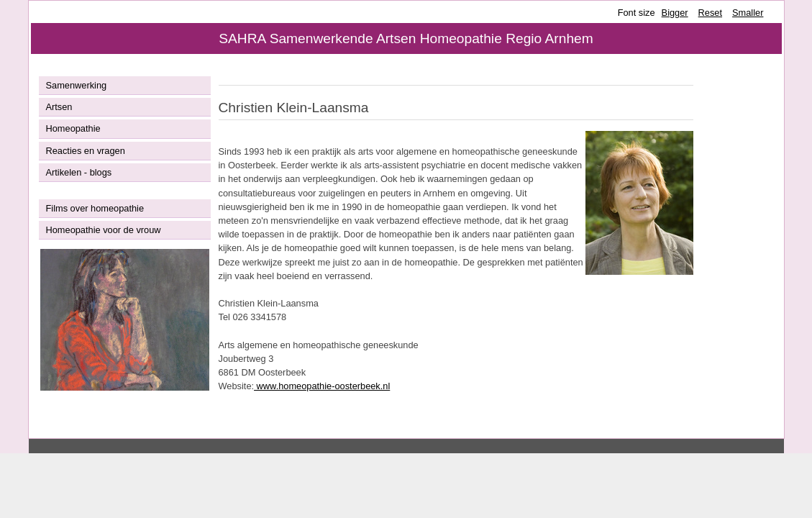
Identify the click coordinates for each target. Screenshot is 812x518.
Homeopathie (73, 128)
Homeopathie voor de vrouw (104, 230)
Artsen (59, 107)
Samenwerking (77, 85)
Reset (710, 13)
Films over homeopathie (95, 208)
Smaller (748, 13)
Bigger (675, 13)
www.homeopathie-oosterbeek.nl (322, 386)
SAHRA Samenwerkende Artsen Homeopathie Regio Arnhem (406, 38)
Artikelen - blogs (79, 172)
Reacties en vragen (86, 151)
